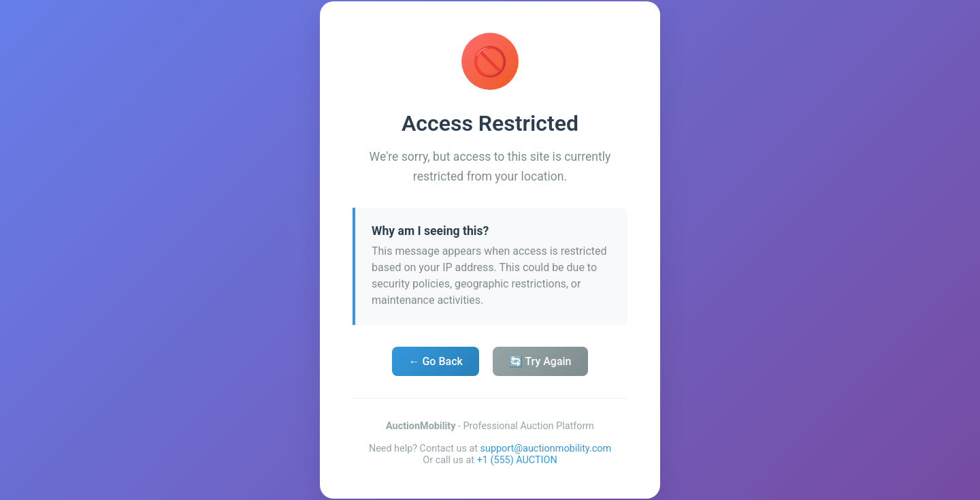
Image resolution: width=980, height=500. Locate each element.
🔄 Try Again (540, 361)
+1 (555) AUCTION (517, 460)
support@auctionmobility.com (546, 449)
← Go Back (435, 361)
